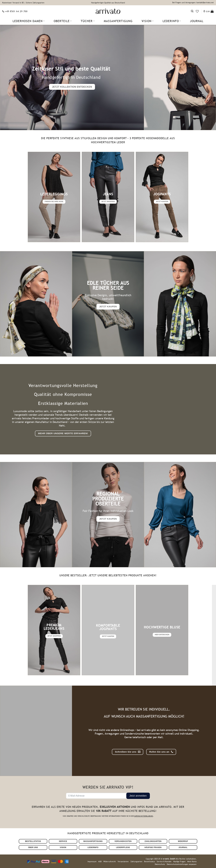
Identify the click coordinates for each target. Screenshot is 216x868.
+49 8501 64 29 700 (16, 11)
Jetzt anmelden (138, 796)
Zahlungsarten (136, 862)
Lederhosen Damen (29, 21)
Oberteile (63, 21)
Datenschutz (160, 864)
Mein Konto (192, 862)
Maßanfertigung (118, 21)
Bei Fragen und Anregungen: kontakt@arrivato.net (193, 3)
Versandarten (123, 862)
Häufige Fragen (179, 862)
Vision (148, 21)
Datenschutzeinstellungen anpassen (182, 864)
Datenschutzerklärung (144, 816)
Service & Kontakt (164, 862)
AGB (100, 862)
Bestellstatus (150, 862)
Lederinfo (172, 21)
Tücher (88, 21)
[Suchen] (192, 11)
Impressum (92, 862)
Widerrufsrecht (110, 862)
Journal (197, 21)
